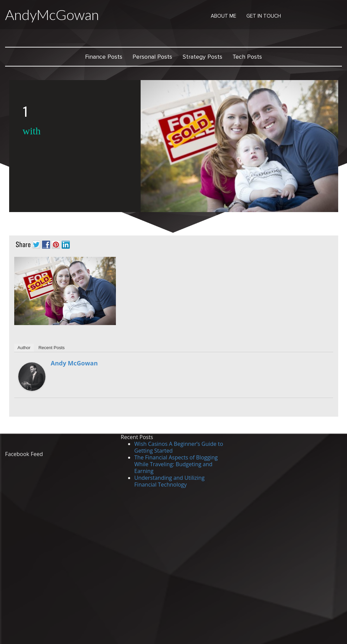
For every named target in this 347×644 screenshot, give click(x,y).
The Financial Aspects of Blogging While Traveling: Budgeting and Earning (176, 464)
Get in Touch (264, 16)
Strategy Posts (202, 57)
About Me (223, 16)
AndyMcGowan (52, 15)
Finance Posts (104, 57)
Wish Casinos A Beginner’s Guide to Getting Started (179, 447)
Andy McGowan (74, 363)
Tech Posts (247, 57)
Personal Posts (152, 57)
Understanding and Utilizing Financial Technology (169, 481)
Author (24, 348)
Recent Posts (51, 348)
